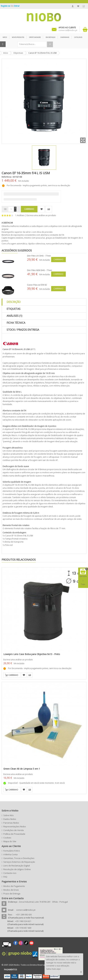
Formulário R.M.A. (12, 851)
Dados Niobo (10, 819)
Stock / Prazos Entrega (23, 330)
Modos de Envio (11, 890)
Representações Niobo (15, 826)
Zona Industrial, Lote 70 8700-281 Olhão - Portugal (43, 902)
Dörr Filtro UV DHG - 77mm (39, 256)
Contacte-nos (10, 873)
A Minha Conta (73, 6)
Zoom (83, 140)
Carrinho (58, 259)
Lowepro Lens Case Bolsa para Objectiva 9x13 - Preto (32, 654)
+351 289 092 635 (24, 915)
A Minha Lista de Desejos (78, 6)
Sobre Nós (9, 815)
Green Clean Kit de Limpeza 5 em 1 (22, 769)
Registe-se (6, 6)
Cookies (7, 838)
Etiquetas (14, 309)
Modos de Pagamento (14, 886)
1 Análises (20, 215)
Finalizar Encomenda (84, 6)
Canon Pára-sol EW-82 (37, 285)
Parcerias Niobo (11, 823)
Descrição (14, 302)
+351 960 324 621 (23, 921)
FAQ (5, 877)
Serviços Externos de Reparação (19, 862)
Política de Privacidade (14, 834)
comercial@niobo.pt (26, 910)
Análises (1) (14, 316)
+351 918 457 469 (23, 928)
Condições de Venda (14, 830)
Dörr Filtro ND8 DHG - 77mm (39, 270)
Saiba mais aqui (53, 969)
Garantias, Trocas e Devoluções (19, 858)
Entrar (17, 6)
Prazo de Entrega (12, 894)
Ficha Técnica (16, 323)
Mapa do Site (10, 841)
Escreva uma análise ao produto (41, 215)
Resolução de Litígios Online (17, 869)
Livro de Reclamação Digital (17, 866)
